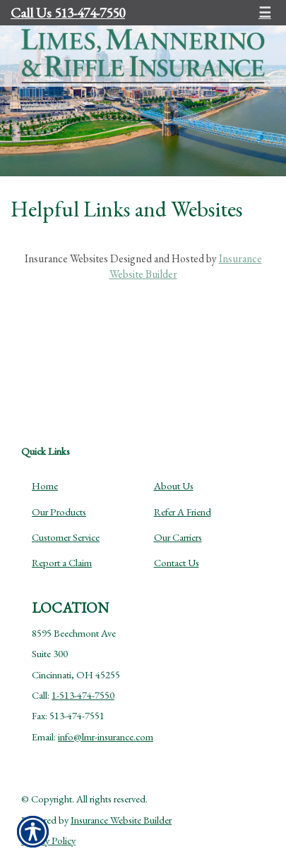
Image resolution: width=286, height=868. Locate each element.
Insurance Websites (66, 258)
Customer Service (66, 537)
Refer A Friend (183, 512)
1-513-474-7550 (83, 695)
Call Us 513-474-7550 (68, 13)
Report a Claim (62, 562)
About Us (174, 485)
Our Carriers (178, 537)
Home (45, 485)
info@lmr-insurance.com (106, 736)
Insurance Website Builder (121, 820)
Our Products (59, 512)
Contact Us (177, 562)
